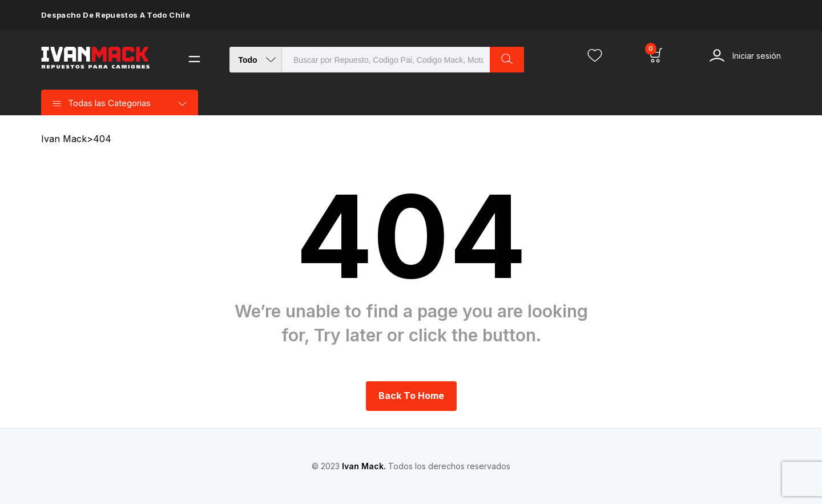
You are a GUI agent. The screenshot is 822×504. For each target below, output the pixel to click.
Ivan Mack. (364, 466)
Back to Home (411, 396)
